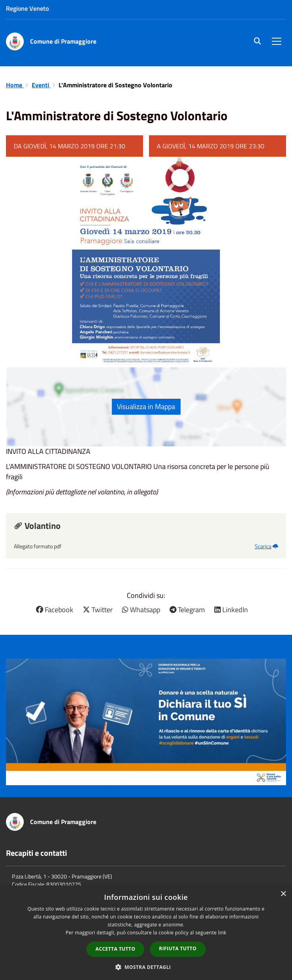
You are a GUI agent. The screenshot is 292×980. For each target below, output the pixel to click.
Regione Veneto (27, 8)
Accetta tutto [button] (115, 949)
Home (15, 85)
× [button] (283, 894)
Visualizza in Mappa (146, 406)
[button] (146, 967)
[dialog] (146, 933)
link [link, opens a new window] (222, 933)
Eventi (41, 85)
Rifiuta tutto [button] (178, 948)
